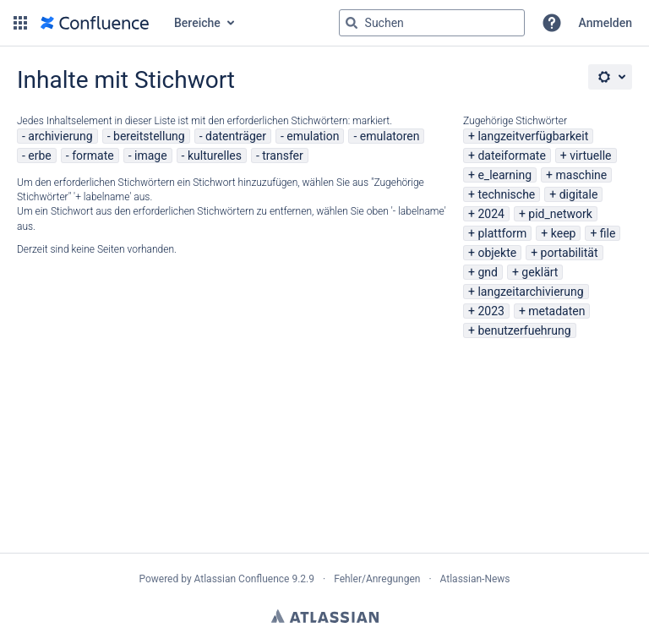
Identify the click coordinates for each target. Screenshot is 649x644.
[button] (20, 23)
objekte (497, 253)
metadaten (556, 311)
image (151, 156)
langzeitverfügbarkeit (533, 136)
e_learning (504, 175)
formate (93, 156)
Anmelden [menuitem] (605, 23)
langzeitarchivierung (530, 292)
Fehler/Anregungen (377, 579)
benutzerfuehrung (524, 330)
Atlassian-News (475, 579)
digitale (579, 194)
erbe (39, 156)
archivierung (60, 136)
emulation (313, 136)
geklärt (540, 272)
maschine (582, 175)
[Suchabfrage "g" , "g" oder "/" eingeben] (432, 23)
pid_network (560, 214)
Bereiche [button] (197, 23)
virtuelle (590, 156)
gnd (488, 272)
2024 (491, 214)
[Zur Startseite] (95, 23)
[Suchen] (352, 23)
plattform (502, 233)
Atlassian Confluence (242, 579)
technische (506, 194)
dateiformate (511, 156)
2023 (491, 311)
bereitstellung (149, 136)
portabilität (570, 253)
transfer (283, 156)
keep (564, 233)
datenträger (236, 136)
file (608, 233)
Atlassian (325, 616)
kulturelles (215, 156)
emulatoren (390, 136)
